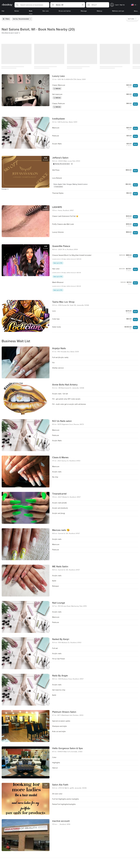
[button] (32, 5)
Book (135, 86)
